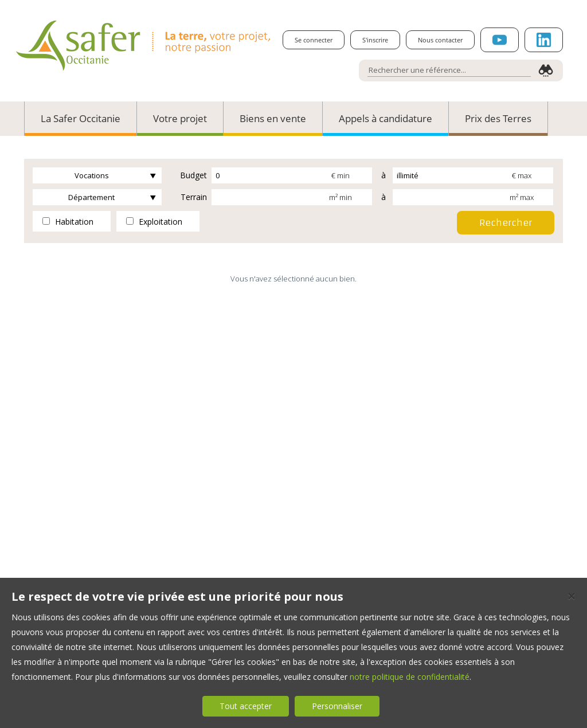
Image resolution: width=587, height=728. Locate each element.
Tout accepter (246, 706)
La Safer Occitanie (81, 118)
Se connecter (314, 40)
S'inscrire (375, 40)
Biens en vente (273, 118)
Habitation (68, 222)
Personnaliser (337, 706)
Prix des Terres (498, 118)
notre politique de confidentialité (410, 677)
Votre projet (180, 118)
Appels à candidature (386, 118)
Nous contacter (440, 40)
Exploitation (154, 222)
